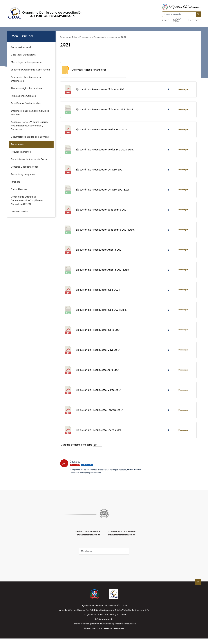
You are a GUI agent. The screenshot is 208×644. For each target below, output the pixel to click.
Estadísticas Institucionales (26, 103)
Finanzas (15, 182)
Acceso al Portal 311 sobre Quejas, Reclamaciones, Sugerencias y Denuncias (29, 126)
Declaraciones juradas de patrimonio (30, 137)
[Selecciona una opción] (104, 557)
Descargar (183, 90)
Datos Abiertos (19, 189)
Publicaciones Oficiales (23, 96)
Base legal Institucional (24, 55)
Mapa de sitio (177, 20)
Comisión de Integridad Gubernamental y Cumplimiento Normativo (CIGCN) (27, 201)
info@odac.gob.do (104, 625)
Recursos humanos (21, 152)
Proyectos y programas (23, 174)
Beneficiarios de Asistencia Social (29, 159)
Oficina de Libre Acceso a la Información (26, 79)
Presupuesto (18, 144)
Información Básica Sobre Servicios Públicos (30, 113)
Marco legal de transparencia (26, 62)
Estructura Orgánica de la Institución (30, 70)
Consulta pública (20, 212)
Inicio (166, 20)
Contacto (196, 20)
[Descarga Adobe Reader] (101, 472)
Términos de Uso (81, 629)
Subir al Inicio (198, 587)
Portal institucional (21, 47)
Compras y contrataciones (25, 167)
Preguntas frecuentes (125, 629)
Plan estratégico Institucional (27, 88)
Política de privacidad (102, 629)
